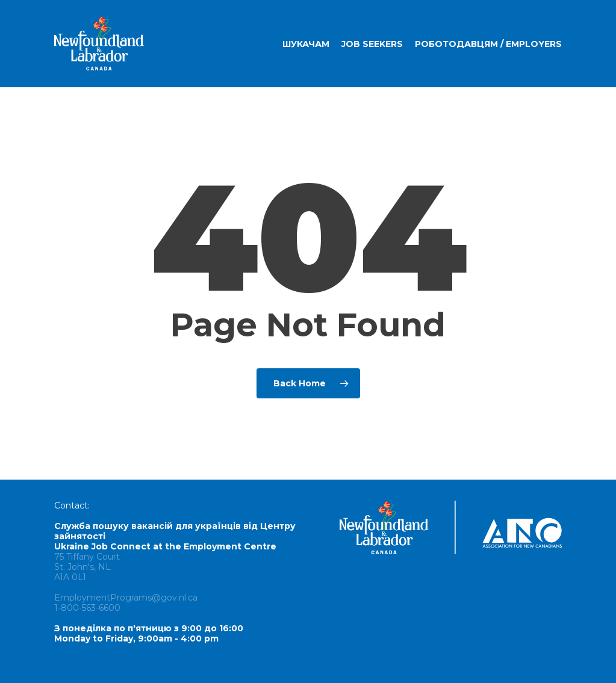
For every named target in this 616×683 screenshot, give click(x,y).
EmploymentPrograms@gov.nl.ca (126, 598)
